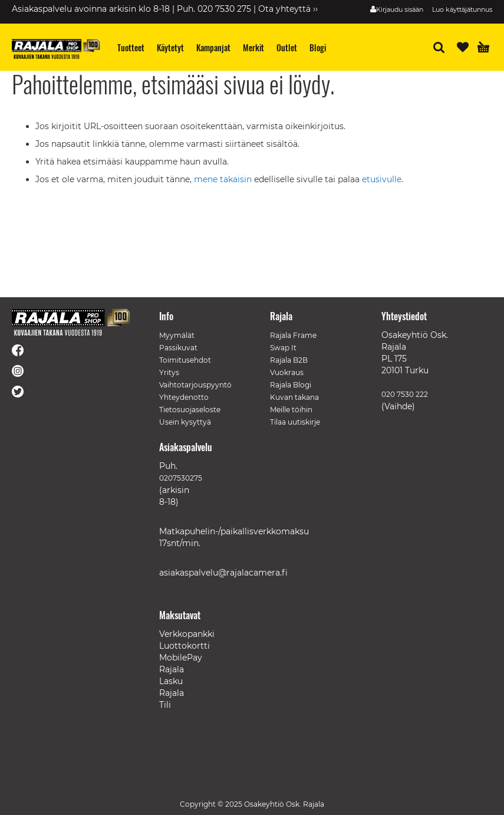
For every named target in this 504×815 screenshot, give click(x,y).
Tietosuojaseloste (190, 410)
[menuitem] (131, 47)
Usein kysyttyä (185, 422)
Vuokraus (287, 372)
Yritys (169, 372)
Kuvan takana (294, 397)
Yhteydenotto (184, 397)
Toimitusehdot (185, 360)
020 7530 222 (405, 394)
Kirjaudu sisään (400, 9)
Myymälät (177, 335)
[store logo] (56, 49)
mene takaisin (224, 179)
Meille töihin (291, 410)
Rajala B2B (289, 360)
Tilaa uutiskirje (295, 422)
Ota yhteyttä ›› (288, 9)
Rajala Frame (293, 335)
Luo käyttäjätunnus (462, 9)
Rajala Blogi (291, 385)
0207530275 (181, 478)
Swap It (283, 348)
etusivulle (382, 179)
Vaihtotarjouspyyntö (195, 385)
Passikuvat (178, 348)
